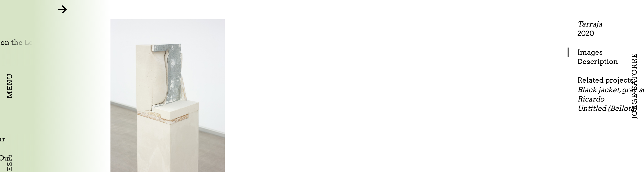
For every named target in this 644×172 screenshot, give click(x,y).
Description (621, 61)
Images (613, 52)
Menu (10, 86)
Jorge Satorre (634, 86)
